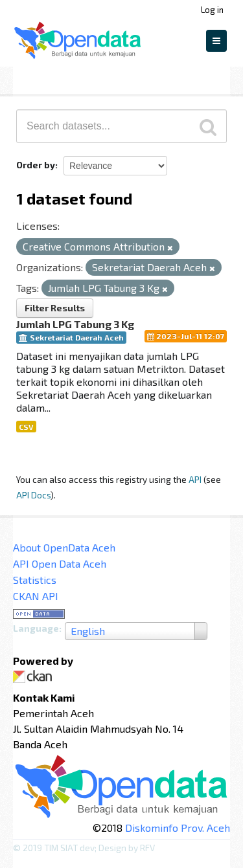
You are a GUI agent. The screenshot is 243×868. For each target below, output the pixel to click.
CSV (26, 427)
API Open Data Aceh (60, 563)
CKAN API (36, 596)
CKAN (35, 677)
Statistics (35, 580)
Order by (36, 165)
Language (36, 628)
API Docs (33, 495)
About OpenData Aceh (64, 547)
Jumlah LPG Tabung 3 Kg (75, 324)
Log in (212, 10)
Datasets (41, 78)
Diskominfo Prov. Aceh (178, 828)
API (195, 479)
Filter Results (55, 308)
